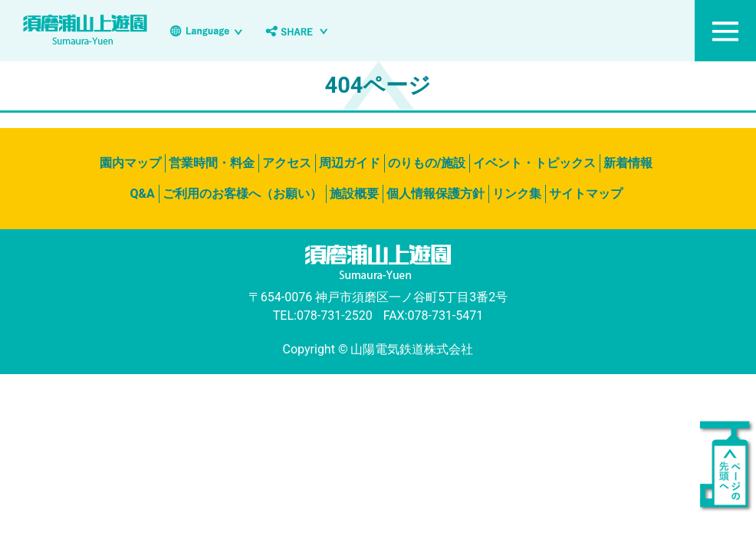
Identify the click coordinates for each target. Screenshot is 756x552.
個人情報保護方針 (436, 194)
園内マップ (130, 163)
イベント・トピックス (534, 163)
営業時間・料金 (212, 163)
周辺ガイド (350, 163)
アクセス (287, 163)
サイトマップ (586, 194)
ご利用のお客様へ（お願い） (242, 194)
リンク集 (517, 194)
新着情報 (628, 163)
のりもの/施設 (427, 163)
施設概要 (354, 194)
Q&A (142, 194)
